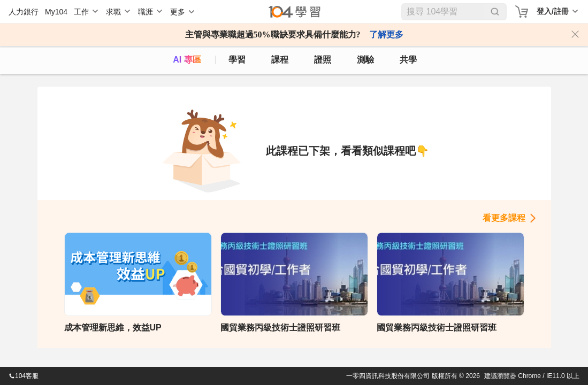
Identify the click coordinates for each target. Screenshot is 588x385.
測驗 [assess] (365, 60)
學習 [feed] (237, 60)
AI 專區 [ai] (187, 60)
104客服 (24, 376)
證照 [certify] (323, 60)
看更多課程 (504, 218)
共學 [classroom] (408, 60)
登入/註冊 (553, 11)
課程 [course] (280, 60)
